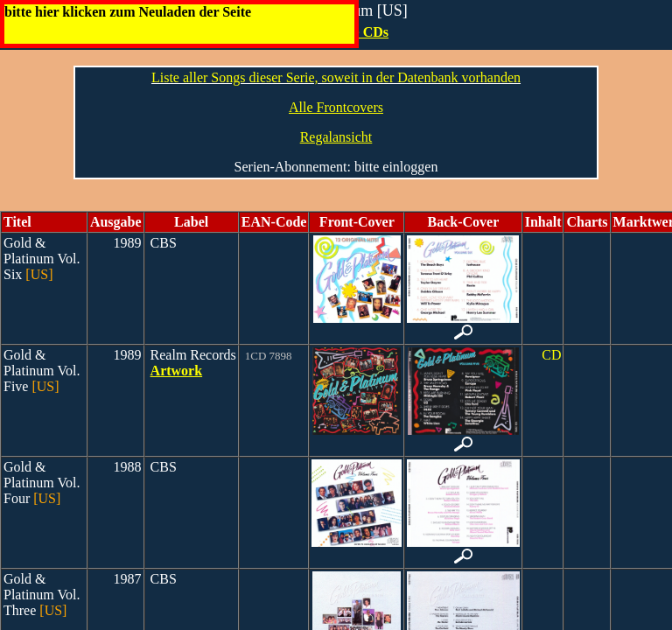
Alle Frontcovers (336, 107)
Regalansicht (336, 137)
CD (551, 355)
